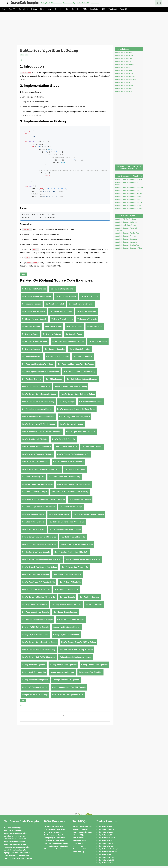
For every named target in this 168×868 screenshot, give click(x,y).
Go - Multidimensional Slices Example (65, 529)
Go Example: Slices (74, 326)
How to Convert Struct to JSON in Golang (78, 642)
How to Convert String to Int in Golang (71, 387)
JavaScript (94, 9)
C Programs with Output (52, 832)
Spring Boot (45, 3)
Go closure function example (34, 319)
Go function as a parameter (34, 311)
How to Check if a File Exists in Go (36, 447)
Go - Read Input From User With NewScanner (41, 372)
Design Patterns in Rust (124, 91)
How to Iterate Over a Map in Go (75, 567)
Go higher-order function (62, 319)
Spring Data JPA (83, 3)
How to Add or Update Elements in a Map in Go (42, 559)
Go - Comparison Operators (57, 357)
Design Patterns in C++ (124, 58)
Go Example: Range (30, 334)
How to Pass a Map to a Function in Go (39, 582)
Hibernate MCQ (78, 852)
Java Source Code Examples (14, 836)
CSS (103, 9)
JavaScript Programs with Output (56, 843)
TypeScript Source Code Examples (17, 847)
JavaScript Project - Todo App (126, 236)
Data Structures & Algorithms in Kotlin (129, 187)
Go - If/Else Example (54, 379)
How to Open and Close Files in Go (81, 432)
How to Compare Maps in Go (66, 590)
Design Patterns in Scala (124, 85)
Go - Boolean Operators (32, 357)
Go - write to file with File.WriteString (65, 477)
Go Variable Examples (98, 341)
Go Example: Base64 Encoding (35, 341)
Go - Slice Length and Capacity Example (39, 507)
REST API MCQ (78, 846)
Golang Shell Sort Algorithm (91, 672)
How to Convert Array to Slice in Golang (39, 424)
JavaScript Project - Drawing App (127, 245)
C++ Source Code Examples (14, 830)
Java (4, 9)
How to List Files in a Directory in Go (68, 462)
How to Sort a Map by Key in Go (35, 574)
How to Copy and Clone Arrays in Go (75, 417)
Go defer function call (55, 304)
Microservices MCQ (80, 849)
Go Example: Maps (95, 326)
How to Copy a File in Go (92, 447)
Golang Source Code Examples (15, 844)
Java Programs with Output (54, 827)
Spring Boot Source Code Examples (17, 853)
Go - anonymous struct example (36, 612)
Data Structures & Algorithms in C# (128, 199)
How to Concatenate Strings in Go (36, 387)
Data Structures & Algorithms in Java (129, 179)
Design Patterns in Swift (124, 88)
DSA (22, 55)
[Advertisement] (77, 29)
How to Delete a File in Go (66, 447)
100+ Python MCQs (79, 841)
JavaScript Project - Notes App (126, 239)
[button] (21, 60)
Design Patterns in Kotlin (124, 55)
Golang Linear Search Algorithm (94, 665)
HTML (84, 9)
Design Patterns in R (123, 82)
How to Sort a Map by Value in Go (67, 574)
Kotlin (49, 9)
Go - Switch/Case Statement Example (82, 379)
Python (34, 9)
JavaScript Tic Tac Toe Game (126, 219)
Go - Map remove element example (66, 605)
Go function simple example (63, 289)
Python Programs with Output (54, 829)
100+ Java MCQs (78, 838)
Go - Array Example (67, 402)
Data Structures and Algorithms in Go (68, 695)
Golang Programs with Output (54, 838)
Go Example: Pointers (52, 334)
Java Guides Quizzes (80, 829)
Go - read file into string (75, 469)
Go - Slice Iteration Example (71, 507)
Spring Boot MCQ (79, 843)
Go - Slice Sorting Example (33, 522)
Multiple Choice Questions (82, 827)
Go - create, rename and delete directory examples (44, 499)
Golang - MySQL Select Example (35, 635)
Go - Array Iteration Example (91, 402)
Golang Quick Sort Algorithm (34, 672)
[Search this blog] (150, 3)
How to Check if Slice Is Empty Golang (77, 544)
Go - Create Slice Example (80, 499)
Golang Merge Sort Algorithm (62, 672)
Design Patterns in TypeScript (126, 79)
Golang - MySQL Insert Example (66, 635)
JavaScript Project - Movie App (126, 242)
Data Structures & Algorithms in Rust (129, 202)
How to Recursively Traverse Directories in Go (41, 469)
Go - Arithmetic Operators (80, 349)
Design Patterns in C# (123, 61)
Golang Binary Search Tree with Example (69, 687)
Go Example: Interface (31, 349)
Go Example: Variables (31, 326)
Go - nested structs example (65, 612)
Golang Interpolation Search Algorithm (76, 657)
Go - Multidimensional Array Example (37, 409)
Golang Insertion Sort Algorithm (35, 680)
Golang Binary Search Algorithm (63, 665)
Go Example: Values (74, 334)
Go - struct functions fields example (37, 620)
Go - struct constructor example (71, 620)
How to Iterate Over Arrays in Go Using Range (76, 409)
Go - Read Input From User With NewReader (76, 364)
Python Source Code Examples (15, 833)
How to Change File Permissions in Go (73, 454)
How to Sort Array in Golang (72, 424)
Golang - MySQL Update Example (67, 627)
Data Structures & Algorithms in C (127, 190)
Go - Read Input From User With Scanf (38, 364)
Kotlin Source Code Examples (15, 842)
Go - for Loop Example (32, 379)
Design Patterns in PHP (124, 70)
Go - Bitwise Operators (83, 357)
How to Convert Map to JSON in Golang (39, 650)
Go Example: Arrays (53, 326)
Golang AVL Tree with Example (35, 687)
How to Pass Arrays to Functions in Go (38, 417)
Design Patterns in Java (124, 52)
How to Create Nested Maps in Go (36, 590)
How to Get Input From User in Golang (79, 372)
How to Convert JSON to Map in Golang (76, 650)
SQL (42, 9)
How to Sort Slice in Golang (34, 529)
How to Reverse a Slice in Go (73, 537)
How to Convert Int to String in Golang (38, 402)
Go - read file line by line (33, 477)
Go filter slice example (87, 311)
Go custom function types (61, 311)
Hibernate (95, 3)
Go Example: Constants (87, 319)
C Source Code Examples (13, 828)
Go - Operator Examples (55, 349)
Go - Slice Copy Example (59, 514)
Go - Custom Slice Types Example (36, 552)
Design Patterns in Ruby (124, 73)
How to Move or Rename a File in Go (37, 454)
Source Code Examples (25, 3)
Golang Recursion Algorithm (34, 665)
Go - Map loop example (89, 597)
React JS (123, 9)
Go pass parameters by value (81, 304)
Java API (12, 9)
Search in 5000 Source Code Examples (18, 858)
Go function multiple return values (37, 296)
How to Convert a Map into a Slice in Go (39, 597)
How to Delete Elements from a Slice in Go (66, 522)
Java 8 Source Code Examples (15, 839)
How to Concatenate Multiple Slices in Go (39, 544)
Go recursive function (32, 304)
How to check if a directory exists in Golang (70, 492)
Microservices (57, 3)
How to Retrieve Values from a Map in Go (83, 559)
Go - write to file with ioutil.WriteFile (37, 484)
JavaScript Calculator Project (126, 225)
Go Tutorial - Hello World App (34, 289)
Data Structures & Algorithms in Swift (129, 205)
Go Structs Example (94, 605)
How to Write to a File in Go (64, 439)
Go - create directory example (35, 492)
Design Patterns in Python (125, 64)
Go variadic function (90, 296)
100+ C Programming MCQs (82, 832)
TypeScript (113, 9)
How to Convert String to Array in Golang (39, 394)
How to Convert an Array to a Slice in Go (39, 537)
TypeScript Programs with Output (56, 846)
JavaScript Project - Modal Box (126, 222)
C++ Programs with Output (53, 835)
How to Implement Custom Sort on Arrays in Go (42, 432)
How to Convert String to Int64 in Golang (78, 394)
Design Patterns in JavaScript (126, 76)
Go (73, 9)
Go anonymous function (66, 296)
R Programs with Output (52, 849)
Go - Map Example (67, 597)
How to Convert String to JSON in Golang (39, 642)
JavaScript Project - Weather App (127, 233)
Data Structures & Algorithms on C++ (129, 193)
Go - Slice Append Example (33, 514)
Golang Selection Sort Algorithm (66, 680)
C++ (61, 9)
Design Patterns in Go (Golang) (35, 695)
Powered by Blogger (84, 814)
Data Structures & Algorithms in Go (128, 196)
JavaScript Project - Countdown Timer (129, 248)
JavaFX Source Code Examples (15, 850)
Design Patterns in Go (123, 67)
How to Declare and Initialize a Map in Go (72, 552)
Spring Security (69, 3)
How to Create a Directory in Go (35, 462)
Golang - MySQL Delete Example (35, 627)
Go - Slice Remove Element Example (89, 514)
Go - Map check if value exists (35, 605)
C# (67, 9)
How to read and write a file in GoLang (74, 484)
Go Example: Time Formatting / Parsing (68, 341)
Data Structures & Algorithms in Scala (129, 208)
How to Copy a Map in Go (70, 582)
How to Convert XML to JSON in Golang (39, 657)
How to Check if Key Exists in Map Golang (39, 567)
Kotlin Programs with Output (54, 841)
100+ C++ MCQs (78, 835)
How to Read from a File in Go (35, 439)
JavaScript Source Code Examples (17, 856)
